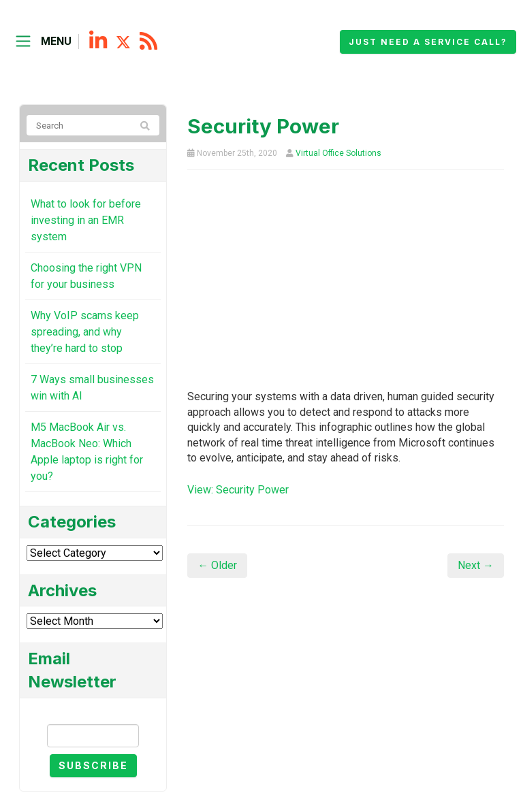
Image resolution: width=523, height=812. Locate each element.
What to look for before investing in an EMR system (86, 220)
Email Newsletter (93, 712)
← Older (217, 565)
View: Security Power (238, 490)
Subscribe (93, 765)
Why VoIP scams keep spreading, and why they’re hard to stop (85, 332)
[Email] (93, 736)
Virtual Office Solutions (338, 153)
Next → (476, 565)
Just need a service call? (428, 42)
